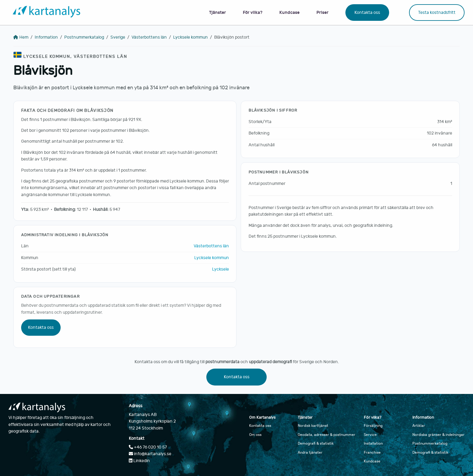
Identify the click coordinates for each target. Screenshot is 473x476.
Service (370, 435)
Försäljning (373, 426)
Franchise (372, 452)
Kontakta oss (367, 13)
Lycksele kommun (190, 37)
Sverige (118, 37)
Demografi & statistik (316, 443)
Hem (21, 37)
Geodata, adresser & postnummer (327, 435)
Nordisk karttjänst (313, 426)
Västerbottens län (149, 37)
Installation (373, 443)
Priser (322, 13)
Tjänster (217, 13)
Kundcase (289, 13)
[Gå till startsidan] (46, 13)
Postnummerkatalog (84, 37)
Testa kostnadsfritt (437, 13)
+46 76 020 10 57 (148, 447)
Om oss (255, 435)
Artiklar (419, 426)
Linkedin (139, 461)
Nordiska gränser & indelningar (438, 435)
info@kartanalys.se (150, 454)
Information (46, 37)
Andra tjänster (310, 452)
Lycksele (221, 269)
